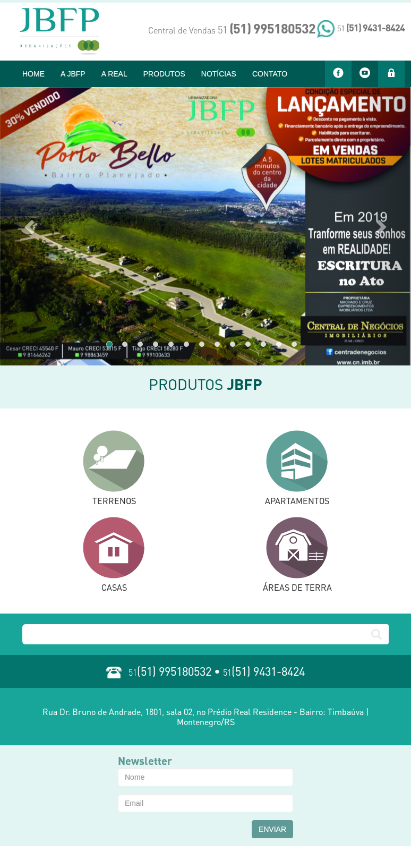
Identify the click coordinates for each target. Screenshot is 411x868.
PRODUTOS (164, 74)
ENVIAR (272, 829)
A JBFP (73, 74)
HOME (33, 74)
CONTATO (270, 74)
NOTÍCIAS (219, 74)
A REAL (114, 74)
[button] (31, 226)
